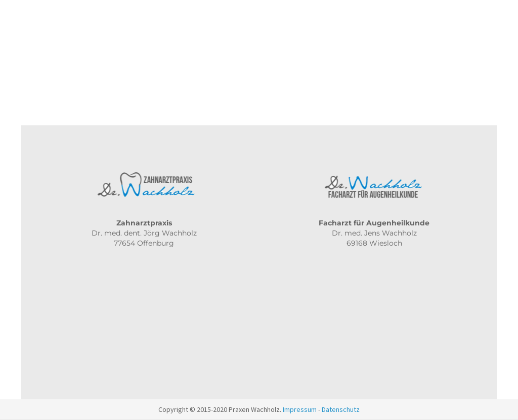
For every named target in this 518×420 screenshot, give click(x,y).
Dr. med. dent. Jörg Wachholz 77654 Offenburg (144, 233)
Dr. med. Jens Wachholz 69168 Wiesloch (374, 233)
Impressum (300, 409)
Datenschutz (341, 409)
